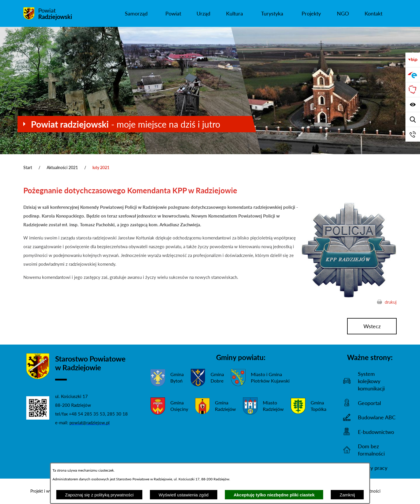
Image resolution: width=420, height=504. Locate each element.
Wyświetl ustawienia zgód (184, 495)
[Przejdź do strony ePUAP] (413, 75)
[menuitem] (136, 13)
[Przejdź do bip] (413, 60)
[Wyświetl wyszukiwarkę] (413, 119)
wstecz (372, 326)
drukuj (391, 302)
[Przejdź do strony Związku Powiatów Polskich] (413, 90)
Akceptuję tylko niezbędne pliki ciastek (274, 495)
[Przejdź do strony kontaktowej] (413, 134)
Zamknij (347, 495)
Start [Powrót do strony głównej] (28, 167)
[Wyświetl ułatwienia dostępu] (413, 105)
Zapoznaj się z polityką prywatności (99, 495)
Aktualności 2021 (62, 167)
